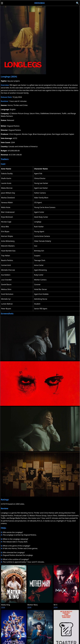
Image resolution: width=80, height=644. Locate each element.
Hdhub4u (39, 3)
